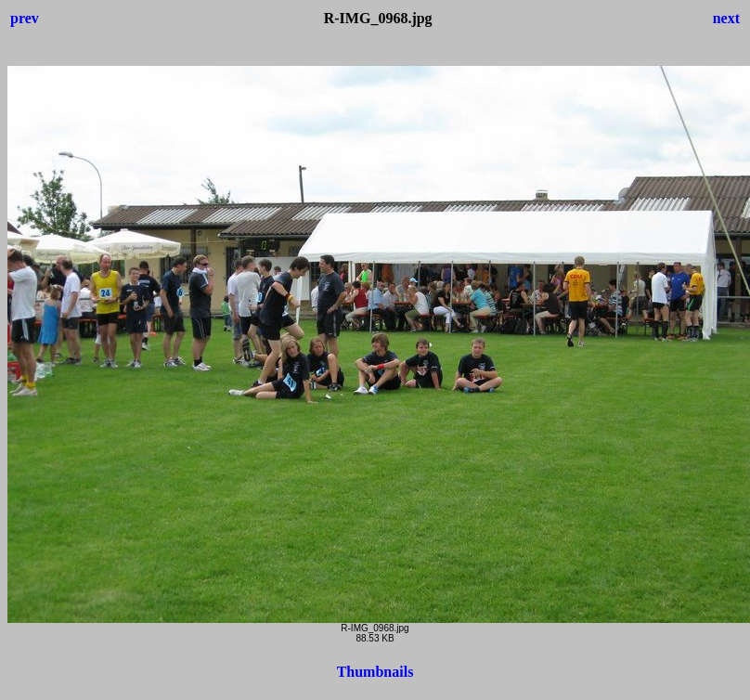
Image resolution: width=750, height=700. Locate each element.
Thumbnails (375, 672)
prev (25, 18)
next (726, 18)
